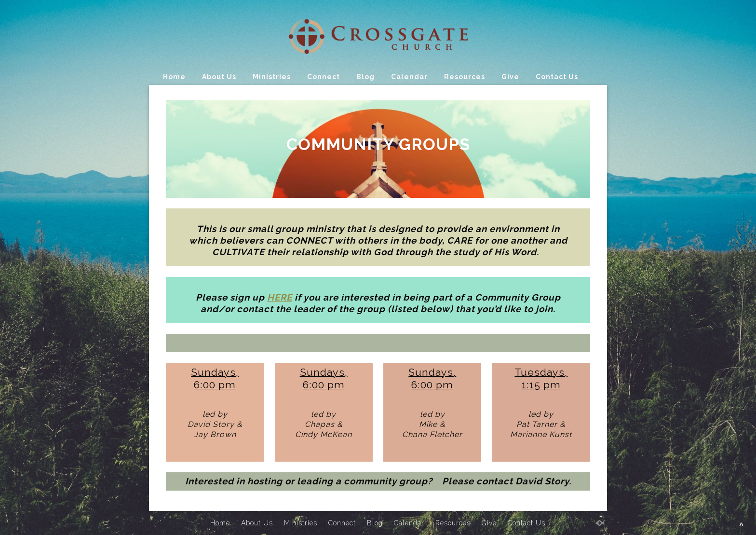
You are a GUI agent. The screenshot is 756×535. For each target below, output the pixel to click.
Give (510, 77)
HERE (280, 297)
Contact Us (557, 77)
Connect (324, 77)
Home (174, 77)
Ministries (272, 77)
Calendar (409, 77)
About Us (219, 77)
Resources (465, 77)
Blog (365, 77)
